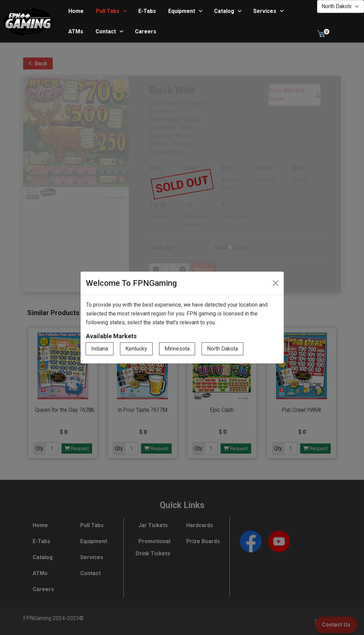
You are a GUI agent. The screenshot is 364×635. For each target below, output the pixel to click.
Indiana (100, 349)
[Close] (276, 283)
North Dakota (222, 349)
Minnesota (177, 349)
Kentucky (136, 349)
